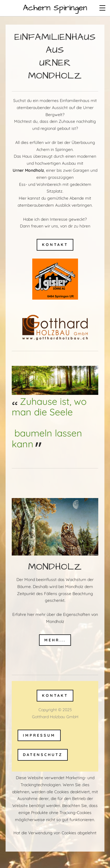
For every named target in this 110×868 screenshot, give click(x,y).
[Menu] (103, 7)
